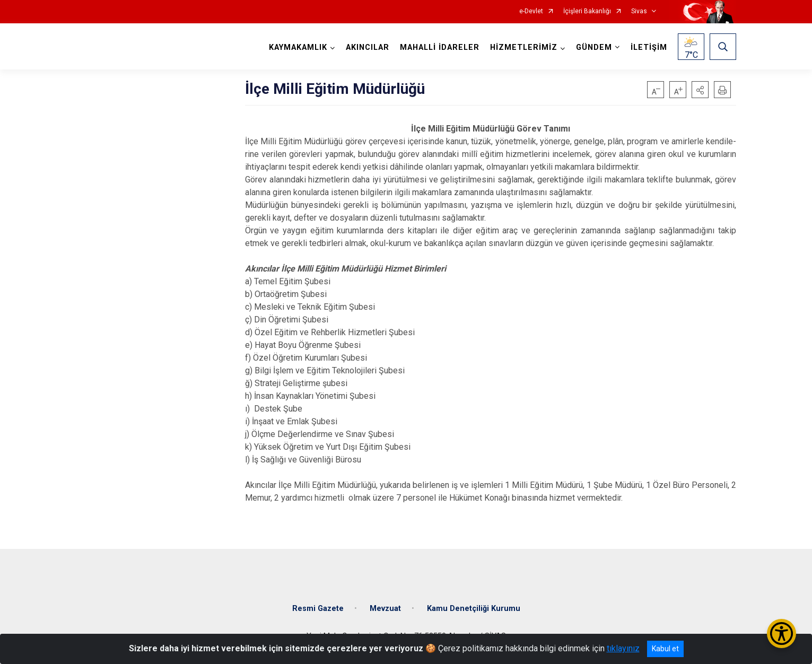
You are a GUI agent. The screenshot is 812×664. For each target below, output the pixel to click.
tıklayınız (623, 648)
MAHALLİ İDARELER (440, 47)
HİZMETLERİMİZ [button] (524, 47)
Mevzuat (385, 609)
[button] (700, 90)
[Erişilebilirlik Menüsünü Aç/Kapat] (782, 634)
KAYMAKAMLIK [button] (298, 47)
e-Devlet (531, 11)
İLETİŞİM (649, 47)
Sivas (639, 11)
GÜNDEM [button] (594, 47)
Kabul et (665, 649)
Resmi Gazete (318, 609)
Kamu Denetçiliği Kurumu (474, 609)
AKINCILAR (368, 47)
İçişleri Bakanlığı (587, 11)
